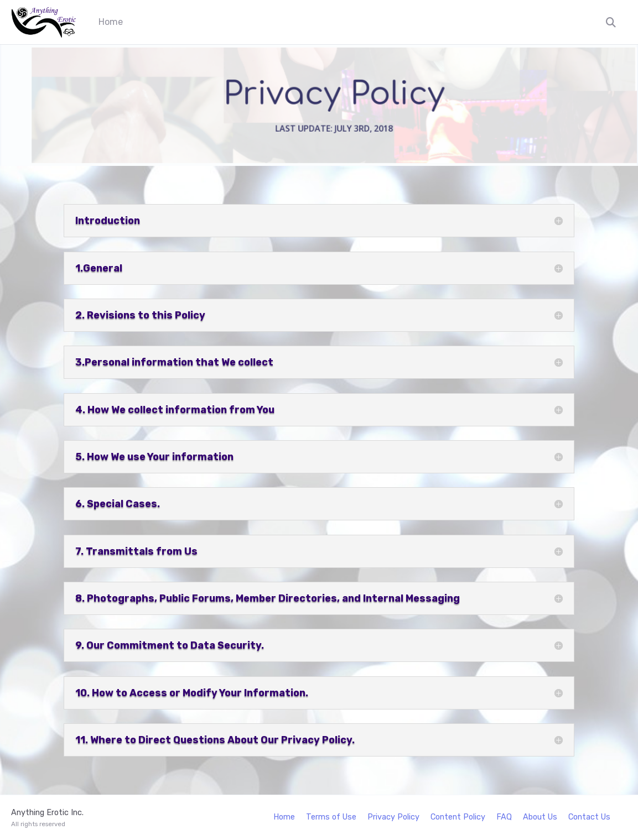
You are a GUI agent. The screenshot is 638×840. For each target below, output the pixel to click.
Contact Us (589, 817)
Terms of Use (331, 817)
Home (111, 22)
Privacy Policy (393, 817)
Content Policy (458, 817)
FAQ (504, 817)
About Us (540, 817)
